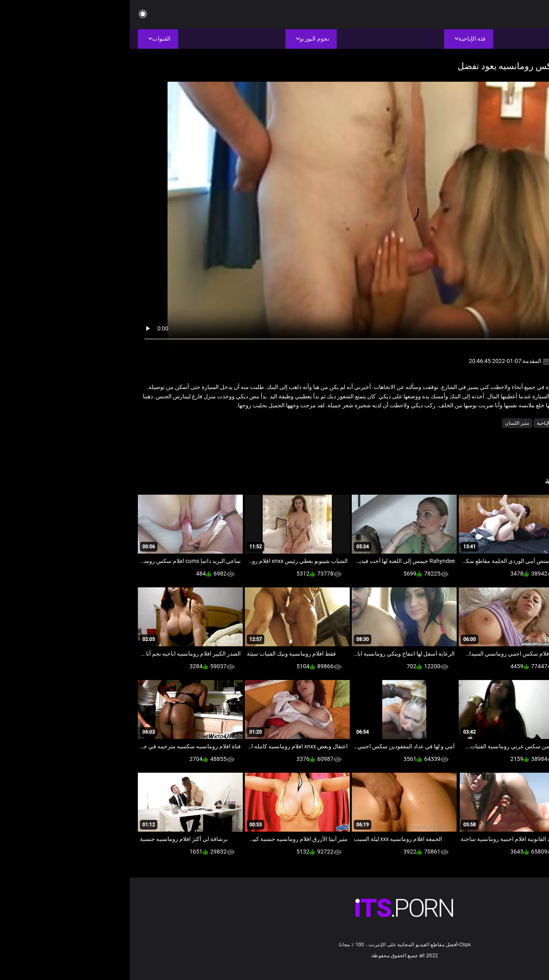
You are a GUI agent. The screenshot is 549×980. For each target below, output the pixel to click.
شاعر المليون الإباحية (428, 423)
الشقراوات (468, 423)
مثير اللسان (387, 423)
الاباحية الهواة (500, 423)
